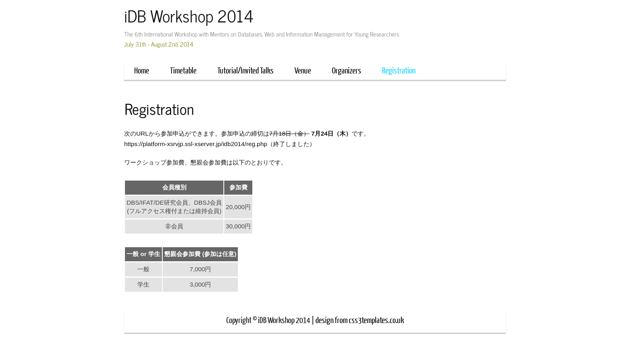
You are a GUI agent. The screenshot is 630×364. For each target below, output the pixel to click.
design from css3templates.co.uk (360, 320)
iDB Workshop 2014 (189, 15)
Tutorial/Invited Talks (245, 70)
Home (142, 70)
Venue (303, 70)
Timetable (183, 70)
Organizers (347, 70)
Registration (399, 70)
